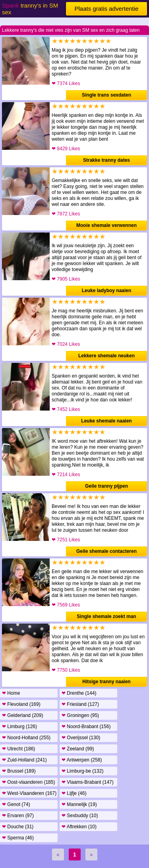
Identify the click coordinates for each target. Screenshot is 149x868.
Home (11, 693)
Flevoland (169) (21, 704)
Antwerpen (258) (82, 760)
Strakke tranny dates (106, 160)
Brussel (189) (19, 771)
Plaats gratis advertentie (107, 9)
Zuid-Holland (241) (24, 760)
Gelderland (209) (22, 715)
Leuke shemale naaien (106, 421)
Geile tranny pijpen (106, 486)
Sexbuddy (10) (80, 816)
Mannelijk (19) (79, 804)
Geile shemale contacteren (106, 551)
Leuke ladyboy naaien (107, 291)
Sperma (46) (18, 838)
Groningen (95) (80, 715)
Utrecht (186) (18, 749)
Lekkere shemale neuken (106, 356)
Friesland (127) (80, 704)
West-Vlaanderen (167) (29, 793)
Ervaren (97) (18, 816)
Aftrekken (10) (79, 827)
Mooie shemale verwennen (106, 225)
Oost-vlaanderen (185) (28, 782)
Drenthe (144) (79, 693)
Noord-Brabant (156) (86, 727)
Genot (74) (16, 804)
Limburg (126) (19, 727)
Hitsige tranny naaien (106, 682)
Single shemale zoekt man (106, 616)
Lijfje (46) (74, 793)
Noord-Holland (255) (26, 738)
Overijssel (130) (81, 738)
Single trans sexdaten (106, 95)
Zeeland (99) (78, 749)
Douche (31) (18, 827)
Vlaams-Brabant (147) (88, 782)
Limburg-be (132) (82, 771)
